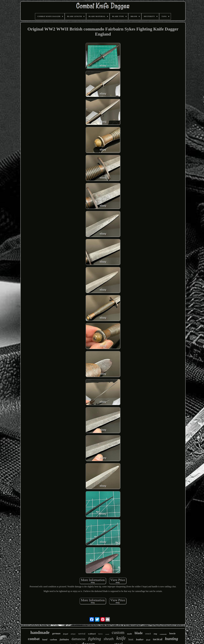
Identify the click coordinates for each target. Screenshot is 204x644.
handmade (40, 632)
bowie (172, 633)
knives (100, 634)
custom (118, 632)
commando (163, 634)
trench (148, 634)
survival (82, 634)
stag (155, 634)
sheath (109, 639)
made (130, 634)
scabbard (92, 634)
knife (121, 638)
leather (140, 639)
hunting (172, 639)
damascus (79, 639)
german (56, 633)
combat (34, 639)
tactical (158, 639)
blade (139, 633)
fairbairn (64, 639)
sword (107, 634)
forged (66, 634)
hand (45, 640)
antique (73, 634)
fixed (148, 640)
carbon (54, 640)
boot (131, 639)
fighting (95, 639)
